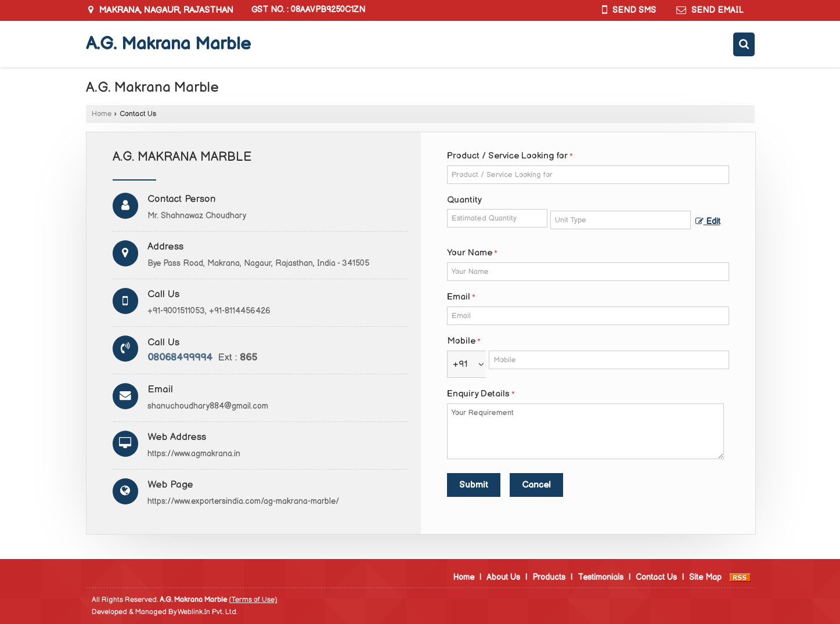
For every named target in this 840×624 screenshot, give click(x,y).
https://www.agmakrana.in (194, 454)
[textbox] (620, 220)
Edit (708, 222)
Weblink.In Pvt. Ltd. (208, 612)
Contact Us (656, 577)
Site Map (705, 577)
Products (549, 577)
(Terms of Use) (253, 600)
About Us (503, 577)
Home (102, 114)
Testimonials (601, 577)
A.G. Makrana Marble (168, 44)
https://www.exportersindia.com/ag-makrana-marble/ (243, 501)
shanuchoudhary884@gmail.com (208, 406)
